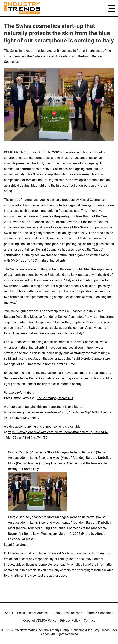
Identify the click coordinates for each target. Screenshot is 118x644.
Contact (89, 621)
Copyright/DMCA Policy (40, 621)
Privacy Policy (70, 621)
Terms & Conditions (100, 613)
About (9, 613)
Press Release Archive (32, 613)
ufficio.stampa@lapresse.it (55, 398)
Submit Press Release (67, 613)
